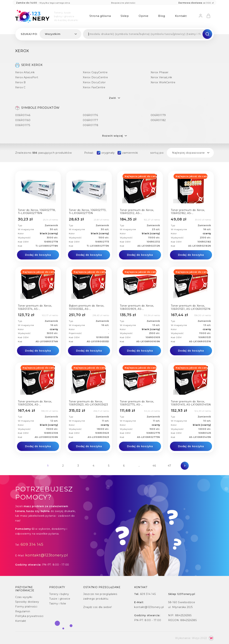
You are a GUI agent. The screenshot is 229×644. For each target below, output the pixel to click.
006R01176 (90, 115)
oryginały (108, 153)
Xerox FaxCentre (94, 87)
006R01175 (23, 125)
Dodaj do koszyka (38, 255)
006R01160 (23, 120)
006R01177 (90, 120)
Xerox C (20, 87)
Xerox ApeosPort (27, 77)
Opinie (143, 16)
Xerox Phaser (160, 72)
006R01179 (158, 115)
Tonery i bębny (59, 594)
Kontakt (181, 16)
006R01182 (158, 120)
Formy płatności (26, 607)
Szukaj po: (29, 34)
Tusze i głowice (60, 599)
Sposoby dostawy (27, 602)
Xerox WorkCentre (163, 82)
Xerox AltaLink (25, 72)
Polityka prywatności (29, 616)
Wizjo (196, 638)
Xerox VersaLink (161, 77)
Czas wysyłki (24, 597)
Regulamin (23, 611)
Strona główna (100, 16)
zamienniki (130, 153)
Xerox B (20, 82)
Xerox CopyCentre (95, 72)
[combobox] (60, 34)
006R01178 (91, 125)
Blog (162, 16)
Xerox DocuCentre (95, 77)
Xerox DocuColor (94, 82)
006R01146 (23, 115)
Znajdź (88, 607)
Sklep (125, 16)
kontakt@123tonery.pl (47, 555)
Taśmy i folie (58, 604)
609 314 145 (32, 544)
